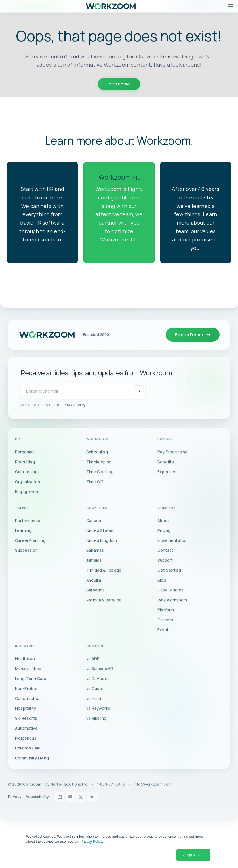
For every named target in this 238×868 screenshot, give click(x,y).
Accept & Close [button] (193, 855)
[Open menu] (231, 6)
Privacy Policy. (92, 842)
